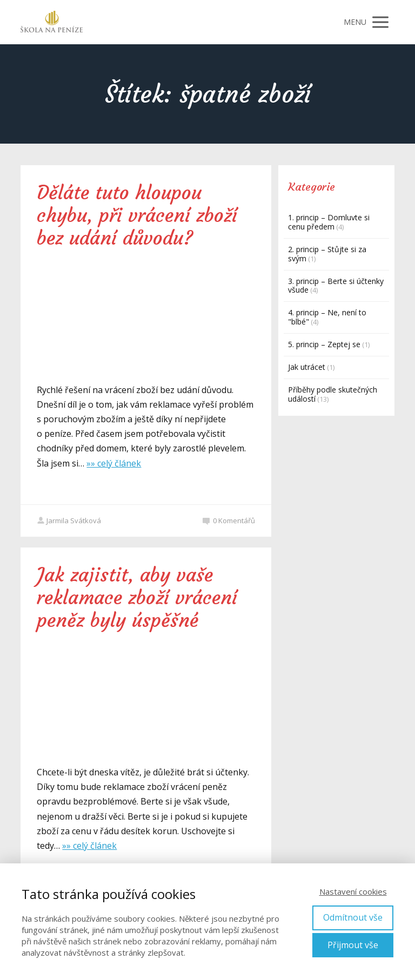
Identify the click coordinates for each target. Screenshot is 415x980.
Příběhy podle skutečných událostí (333, 394)
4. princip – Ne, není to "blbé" (327, 317)
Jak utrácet (307, 367)
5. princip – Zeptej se (324, 344)
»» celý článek (114, 463)
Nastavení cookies (353, 891)
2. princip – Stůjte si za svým (327, 254)
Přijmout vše (353, 945)
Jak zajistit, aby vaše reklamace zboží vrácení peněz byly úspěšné (137, 598)
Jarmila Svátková (69, 521)
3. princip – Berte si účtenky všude (336, 286)
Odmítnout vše (353, 917)
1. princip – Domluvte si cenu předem (329, 222)
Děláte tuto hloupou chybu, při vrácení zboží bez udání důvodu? (137, 215)
